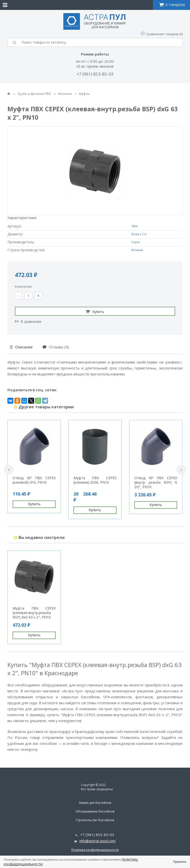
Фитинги (63, 94)
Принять (180, 862)
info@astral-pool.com (97, 841)
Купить (95, 311)
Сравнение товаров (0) (162, 34)
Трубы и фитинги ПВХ (33, 94)
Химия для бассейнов (95, 803)
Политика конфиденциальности (95, 850)
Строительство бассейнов (95, 820)
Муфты (82, 94)
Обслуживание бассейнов (95, 811)
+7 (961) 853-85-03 (95, 74)
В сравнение (28, 322)
